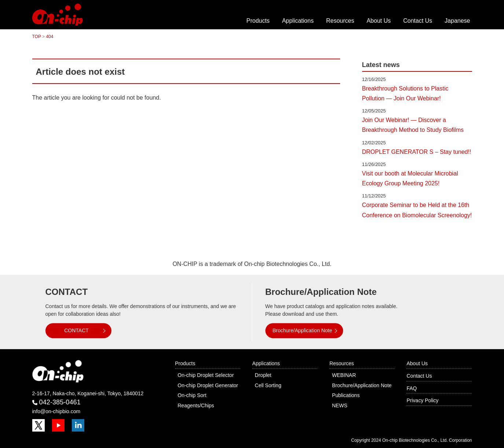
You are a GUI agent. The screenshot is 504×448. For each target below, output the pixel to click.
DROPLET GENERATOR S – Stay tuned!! (417, 152)
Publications (346, 395)
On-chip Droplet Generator (208, 385)
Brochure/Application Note (303, 330)
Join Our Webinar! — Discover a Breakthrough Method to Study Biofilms (413, 125)
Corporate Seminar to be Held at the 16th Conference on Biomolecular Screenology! (417, 210)
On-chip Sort (192, 395)
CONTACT (76, 330)
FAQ (412, 388)
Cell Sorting (268, 385)
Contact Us (418, 21)
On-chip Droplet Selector (206, 375)
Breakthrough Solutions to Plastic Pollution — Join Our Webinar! (405, 93)
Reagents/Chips (196, 406)
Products (258, 21)
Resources (340, 21)
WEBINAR (344, 375)
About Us (379, 21)
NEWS (340, 406)
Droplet (263, 375)
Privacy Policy (422, 400)
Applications (298, 21)
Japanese (457, 21)
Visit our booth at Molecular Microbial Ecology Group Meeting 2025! (410, 178)
